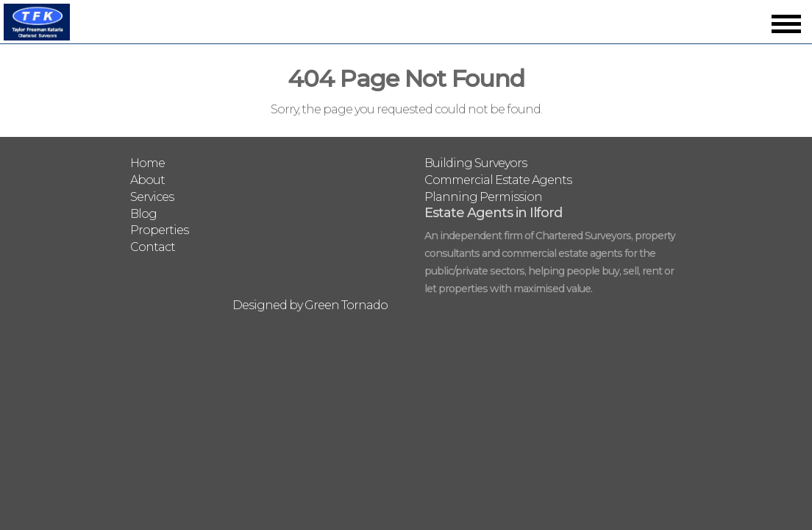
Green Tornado (346, 305)
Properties (159, 230)
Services (152, 197)
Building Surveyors (476, 163)
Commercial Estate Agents (498, 180)
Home (147, 163)
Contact (153, 247)
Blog (143, 214)
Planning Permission (483, 197)
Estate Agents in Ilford (493, 213)
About (147, 180)
